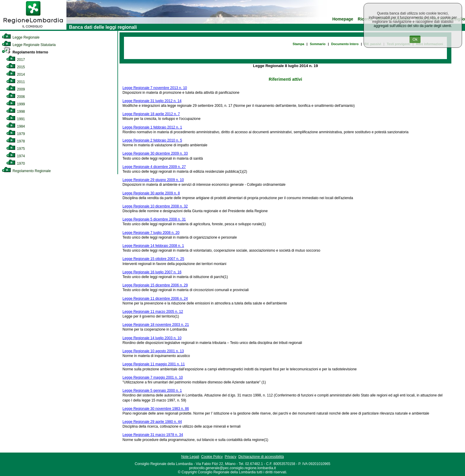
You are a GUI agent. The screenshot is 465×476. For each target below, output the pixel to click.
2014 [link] (16, 74)
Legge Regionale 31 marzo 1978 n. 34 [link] (153, 435)
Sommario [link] (318, 44)
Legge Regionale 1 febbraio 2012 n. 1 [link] (152, 127)
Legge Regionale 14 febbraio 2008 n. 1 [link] (153, 246)
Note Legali (190, 457)
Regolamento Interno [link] (25, 52)
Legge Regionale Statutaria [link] (29, 45)
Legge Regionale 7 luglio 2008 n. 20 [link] (151, 233)
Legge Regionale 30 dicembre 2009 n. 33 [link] (155, 153)
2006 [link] (16, 97)
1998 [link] (16, 112)
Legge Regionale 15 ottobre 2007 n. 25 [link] (153, 259)
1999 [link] (16, 104)
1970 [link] (16, 164)
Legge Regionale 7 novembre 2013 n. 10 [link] (155, 88)
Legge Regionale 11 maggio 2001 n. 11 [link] (154, 364)
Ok (415, 39)
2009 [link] (16, 89)
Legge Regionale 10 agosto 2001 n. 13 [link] (153, 351)
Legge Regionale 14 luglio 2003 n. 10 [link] (152, 338)
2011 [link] (16, 82)
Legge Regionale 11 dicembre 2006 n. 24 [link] (155, 299)
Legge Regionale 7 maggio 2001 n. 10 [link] (153, 377)
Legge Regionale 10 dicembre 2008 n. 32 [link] (155, 206)
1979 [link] (16, 134)
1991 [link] (16, 119)
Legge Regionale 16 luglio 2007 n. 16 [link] (152, 272)
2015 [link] (16, 67)
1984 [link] (16, 126)
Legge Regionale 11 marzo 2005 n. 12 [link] (153, 312)
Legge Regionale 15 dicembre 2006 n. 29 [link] (155, 285)
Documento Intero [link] (345, 44)
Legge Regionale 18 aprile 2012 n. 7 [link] (151, 114)
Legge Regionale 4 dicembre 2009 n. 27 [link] (154, 167)
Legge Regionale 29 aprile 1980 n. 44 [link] (152, 422)
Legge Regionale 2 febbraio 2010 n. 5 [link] (152, 140)
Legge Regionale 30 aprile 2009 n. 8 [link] (151, 193)
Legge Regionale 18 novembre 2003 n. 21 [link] (156, 325)
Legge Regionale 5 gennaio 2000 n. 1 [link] (152, 391)
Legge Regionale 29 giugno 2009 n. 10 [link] (153, 180)
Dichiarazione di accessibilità (261, 457)
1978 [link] (16, 141)
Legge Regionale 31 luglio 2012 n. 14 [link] (152, 101)
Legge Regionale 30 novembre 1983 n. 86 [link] (156, 409)
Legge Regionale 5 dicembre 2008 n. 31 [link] (154, 219)
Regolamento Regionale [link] (26, 171)
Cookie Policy (212, 457)
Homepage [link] (343, 19)
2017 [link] (16, 60)
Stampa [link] (298, 44)
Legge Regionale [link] (21, 37)
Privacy (231, 457)
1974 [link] (16, 156)
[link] (33, 28)
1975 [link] (16, 149)
